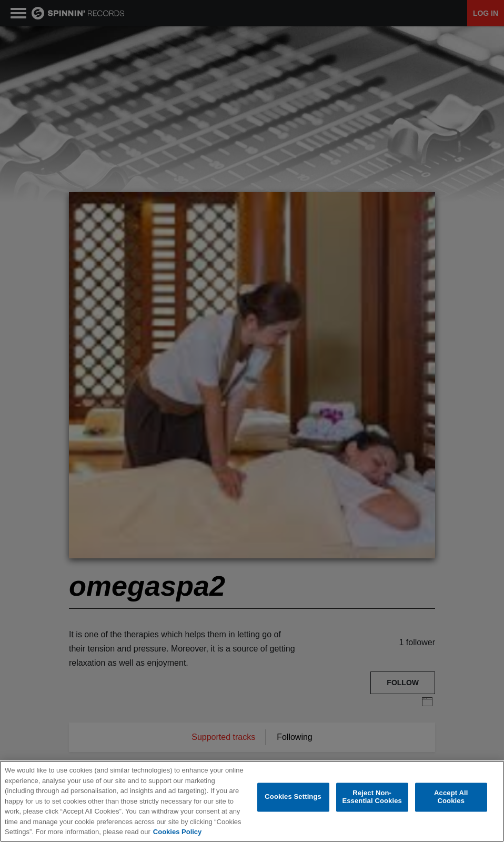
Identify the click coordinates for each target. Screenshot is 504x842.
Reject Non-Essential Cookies (372, 798)
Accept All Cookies (451, 798)
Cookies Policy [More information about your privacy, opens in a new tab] (177, 832)
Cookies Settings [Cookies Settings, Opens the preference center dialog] (293, 798)
